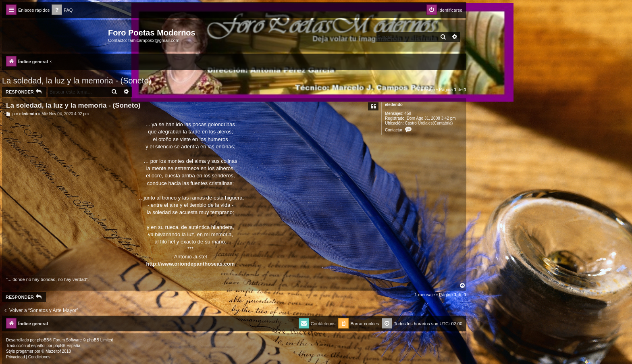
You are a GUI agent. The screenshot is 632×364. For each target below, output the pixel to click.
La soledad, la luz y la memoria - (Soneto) (77, 81)
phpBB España (67, 346)
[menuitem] (62, 10)
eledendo (394, 105)
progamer (25, 351)
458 (408, 113)
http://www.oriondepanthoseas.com (191, 264)
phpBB (43, 340)
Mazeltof (53, 351)
